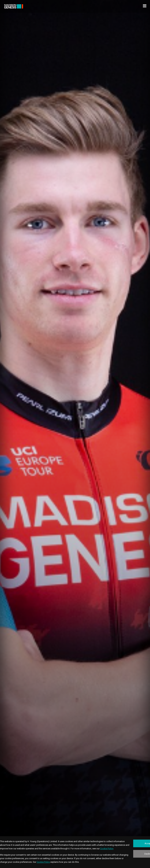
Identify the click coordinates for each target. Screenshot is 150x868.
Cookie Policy (107, 849)
